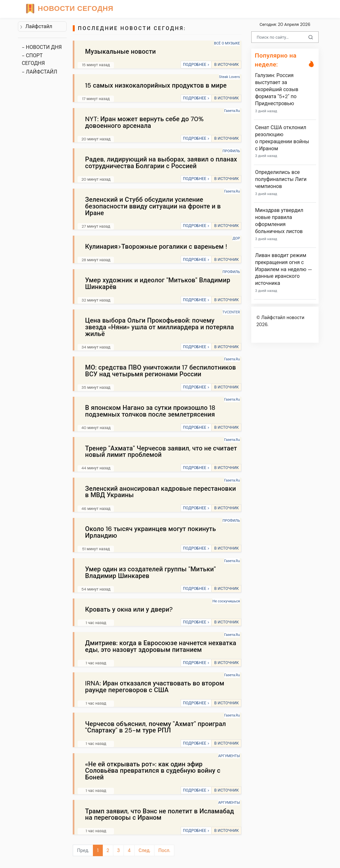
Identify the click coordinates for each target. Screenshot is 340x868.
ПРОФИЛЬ (231, 151)
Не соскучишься (226, 601)
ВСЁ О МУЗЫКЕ (227, 43)
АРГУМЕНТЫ (229, 756)
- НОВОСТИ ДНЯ (42, 47)
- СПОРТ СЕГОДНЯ (33, 59)
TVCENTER (231, 312)
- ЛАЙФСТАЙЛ (39, 72)
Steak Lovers (230, 77)
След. (144, 850)
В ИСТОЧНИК (227, 65)
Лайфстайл (36, 26)
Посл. (164, 850)
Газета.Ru (232, 111)
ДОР (236, 238)
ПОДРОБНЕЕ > (196, 65)
